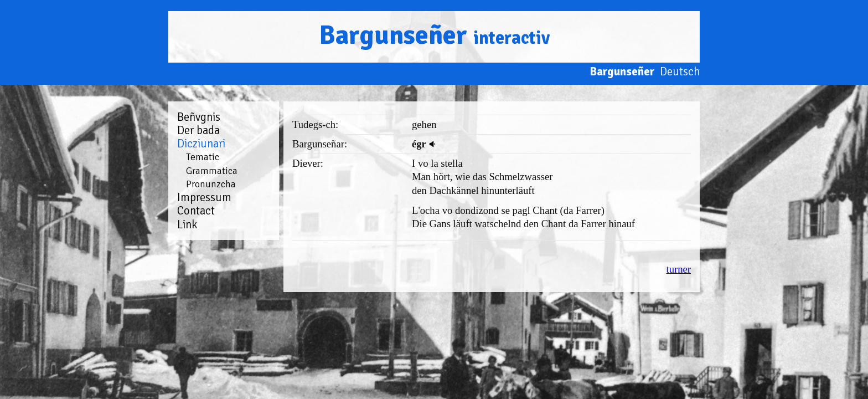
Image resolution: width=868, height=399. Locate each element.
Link (187, 224)
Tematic (203, 157)
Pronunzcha (211, 184)
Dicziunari (201, 144)
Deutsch (680, 71)
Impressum (204, 197)
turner (678, 269)
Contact (196, 211)
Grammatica (212, 171)
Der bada (198, 130)
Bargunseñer (434, 35)
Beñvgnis (199, 117)
